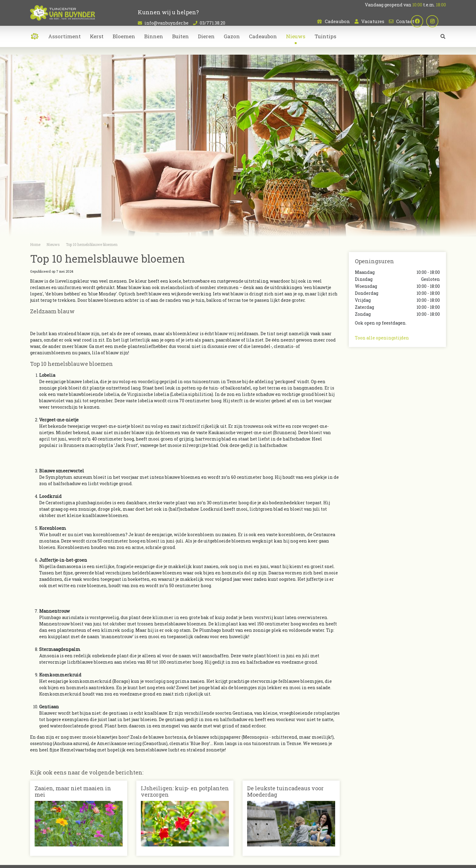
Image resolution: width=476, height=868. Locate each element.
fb (425, 21)
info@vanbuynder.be (167, 23)
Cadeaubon (337, 21)
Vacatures (373, 21)
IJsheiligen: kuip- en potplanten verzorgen (185, 791)
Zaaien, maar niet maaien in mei (73, 791)
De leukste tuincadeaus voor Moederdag (285, 791)
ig (440, 21)
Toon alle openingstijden (382, 338)
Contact (405, 21)
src (443, 44)
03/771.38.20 (212, 23)
